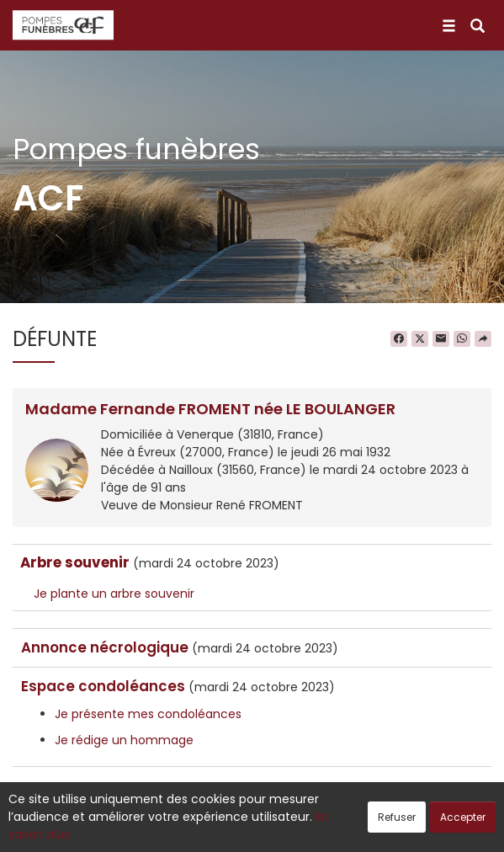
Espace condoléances (103, 686)
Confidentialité (247, 830)
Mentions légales (413, 830)
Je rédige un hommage (124, 740)
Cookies (327, 830)
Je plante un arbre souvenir (114, 594)
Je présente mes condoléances (148, 714)
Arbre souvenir (75, 562)
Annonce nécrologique (105, 647)
